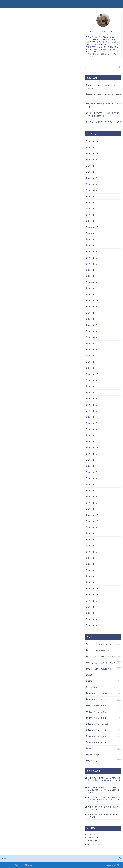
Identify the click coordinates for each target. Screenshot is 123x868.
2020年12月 (93, 509)
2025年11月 (93, 147)
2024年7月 (93, 245)
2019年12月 (93, 582)
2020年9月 (93, 527)
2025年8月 (93, 166)
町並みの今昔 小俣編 (104, 712)
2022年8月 (93, 386)
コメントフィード (95, 841)
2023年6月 (93, 325)
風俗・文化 (104, 761)
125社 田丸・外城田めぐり (104, 669)
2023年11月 (93, 294)
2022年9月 (93, 380)
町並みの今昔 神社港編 (104, 724)
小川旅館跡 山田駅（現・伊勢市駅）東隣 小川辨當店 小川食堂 (104, 779)
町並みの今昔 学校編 (104, 706)
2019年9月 (93, 601)
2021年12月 (93, 435)
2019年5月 (93, 625)
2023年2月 (93, 350)
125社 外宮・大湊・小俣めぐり (104, 657)
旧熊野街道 (104, 687)
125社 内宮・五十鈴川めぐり (104, 650)
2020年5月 (93, 552)
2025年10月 (93, 154)
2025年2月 (93, 203)
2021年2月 (93, 497)
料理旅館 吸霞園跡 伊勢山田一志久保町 (105, 105)
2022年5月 (93, 405)
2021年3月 (93, 490)
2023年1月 (93, 356)
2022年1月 (93, 429)
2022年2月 (93, 423)
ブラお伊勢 (61, 4)
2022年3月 (93, 417)
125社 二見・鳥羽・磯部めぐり (104, 644)
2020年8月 (93, 533)
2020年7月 (93, 540)
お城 (104, 675)
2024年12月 (93, 215)
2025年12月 (93, 141)
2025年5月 (93, 184)
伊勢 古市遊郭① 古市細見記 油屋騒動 (105, 96)
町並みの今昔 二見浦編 (104, 693)
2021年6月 (93, 472)
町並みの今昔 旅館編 (104, 718)
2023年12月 (93, 288)
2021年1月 (93, 503)
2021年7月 (93, 466)
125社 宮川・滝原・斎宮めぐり (104, 663)
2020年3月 (93, 564)
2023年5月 (93, 331)
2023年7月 (93, 319)
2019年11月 (93, 589)
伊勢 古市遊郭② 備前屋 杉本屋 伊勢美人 (105, 87)
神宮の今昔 (104, 748)
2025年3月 (93, 196)
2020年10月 (93, 521)
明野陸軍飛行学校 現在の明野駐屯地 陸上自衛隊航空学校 (105, 114)
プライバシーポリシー (13, 865)
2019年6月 (93, 619)
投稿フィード (93, 838)
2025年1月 (93, 209)
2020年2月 (93, 570)
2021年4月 (93, 484)
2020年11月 (93, 515)
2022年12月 (93, 362)
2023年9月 (93, 307)
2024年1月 (93, 282)
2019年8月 (93, 607)
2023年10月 (93, 301)
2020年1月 (93, 576)
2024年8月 (93, 239)
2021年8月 (93, 460)
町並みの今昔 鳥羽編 (104, 742)
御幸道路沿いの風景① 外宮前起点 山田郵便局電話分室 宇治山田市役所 (104, 789)
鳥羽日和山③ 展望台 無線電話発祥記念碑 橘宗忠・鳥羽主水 (104, 798)
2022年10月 (93, 374)
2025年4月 (93, 190)
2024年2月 (93, 276)
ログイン (91, 834)
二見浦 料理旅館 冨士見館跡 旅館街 (105, 122)
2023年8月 (93, 313)
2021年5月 (93, 478)
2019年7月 (93, 613)
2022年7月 (93, 393)
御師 (104, 681)
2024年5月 (93, 258)
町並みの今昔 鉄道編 (104, 736)
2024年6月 (93, 252)
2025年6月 (93, 178)
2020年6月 (93, 546)
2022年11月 (93, 368)
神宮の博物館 (104, 755)
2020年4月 (93, 558)
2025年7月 (93, 172)
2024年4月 (93, 264)
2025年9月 (93, 160)
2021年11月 (93, 441)
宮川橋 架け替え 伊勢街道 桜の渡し (104, 807)
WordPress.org (94, 844)
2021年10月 (93, 448)
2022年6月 (93, 399)
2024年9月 (93, 233)
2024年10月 (93, 227)
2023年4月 (93, 337)
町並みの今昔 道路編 (104, 730)
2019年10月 (93, 595)
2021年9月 (93, 454)
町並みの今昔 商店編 (104, 699)
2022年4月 (93, 411)
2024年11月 (93, 221)
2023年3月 (93, 343)
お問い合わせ (28, 865)
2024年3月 (93, 270)
